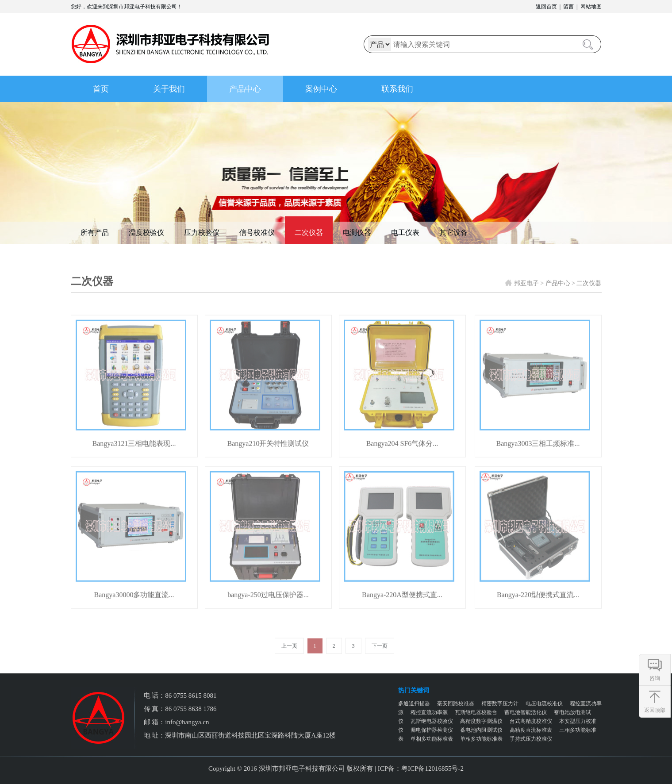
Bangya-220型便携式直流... (538, 604)
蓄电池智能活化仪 (526, 712)
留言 (568, 7)
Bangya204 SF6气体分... (402, 452)
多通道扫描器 (414, 703)
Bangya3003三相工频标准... (538, 452)
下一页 (380, 655)
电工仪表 (405, 233)
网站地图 (591, 7)
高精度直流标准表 (531, 730)
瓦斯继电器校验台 (476, 712)
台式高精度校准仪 (531, 721)
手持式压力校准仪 (531, 739)
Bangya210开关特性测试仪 (268, 452)
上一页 (289, 655)
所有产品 (95, 233)
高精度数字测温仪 (481, 721)
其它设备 (453, 233)
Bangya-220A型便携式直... (402, 604)
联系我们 (397, 89)
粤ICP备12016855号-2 (432, 769)
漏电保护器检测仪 (432, 730)
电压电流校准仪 (544, 703)
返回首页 (546, 7)
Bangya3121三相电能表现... (134, 452)
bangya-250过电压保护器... (268, 604)
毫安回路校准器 (456, 703)
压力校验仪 (202, 233)
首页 (101, 89)
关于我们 (169, 89)
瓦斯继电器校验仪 (432, 721)
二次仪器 (309, 233)
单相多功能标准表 (432, 739)
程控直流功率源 (429, 712)
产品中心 (245, 89)
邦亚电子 (526, 292)
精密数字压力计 (500, 703)
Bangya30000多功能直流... (134, 604)
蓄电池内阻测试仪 (481, 730)
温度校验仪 (146, 233)
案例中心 (321, 89)
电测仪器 (357, 233)
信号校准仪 (257, 233)
